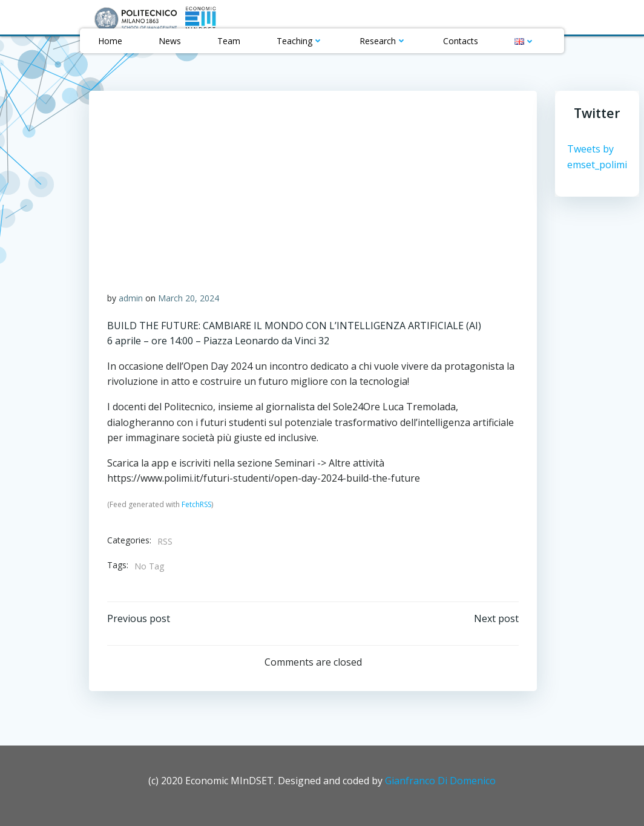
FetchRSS (196, 504)
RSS (165, 541)
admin (131, 298)
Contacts (461, 41)
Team (229, 41)
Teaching (300, 41)
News (170, 41)
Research (383, 41)
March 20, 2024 (189, 298)
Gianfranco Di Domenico (440, 781)
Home (110, 41)
